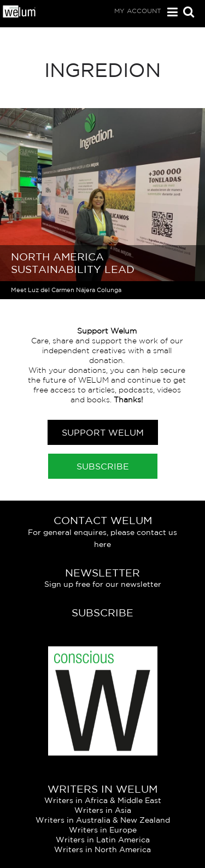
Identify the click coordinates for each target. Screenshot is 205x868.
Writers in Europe (103, 830)
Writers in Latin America (103, 840)
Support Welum (103, 432)
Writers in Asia (103, 810)
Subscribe (103, 466)
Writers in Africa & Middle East (103, 800)
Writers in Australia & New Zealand (103, 820)
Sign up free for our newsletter (103, 584)
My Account (138, 11)
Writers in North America (102, 849)
